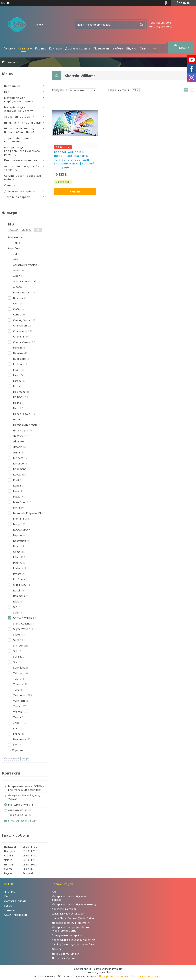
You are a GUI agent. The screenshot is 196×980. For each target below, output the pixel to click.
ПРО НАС (10, 892)
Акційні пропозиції (16, 915)
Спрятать (18, 750)
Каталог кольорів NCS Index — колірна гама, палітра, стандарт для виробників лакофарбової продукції (74, 160)
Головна (9, 48)
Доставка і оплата (78, 48)
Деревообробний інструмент (17, 140)
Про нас (40, 48)
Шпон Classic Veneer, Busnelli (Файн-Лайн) (19, 130)
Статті (144, 48)
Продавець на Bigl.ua (98, 972)
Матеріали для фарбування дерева (19, 100)
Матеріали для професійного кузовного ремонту (22, 151)
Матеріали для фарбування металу (19, 109)
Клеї (7, 92)
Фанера (10, 185)
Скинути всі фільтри (17, 758)
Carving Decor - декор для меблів (23, 177)
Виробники (12, 86)
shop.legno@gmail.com (22, 821)
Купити (75, 192)
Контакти (55, 48)
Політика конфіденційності (147, 976)
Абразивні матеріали (19, 117)
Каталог (24, 48)
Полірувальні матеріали (21, 160)
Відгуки (131, 48)
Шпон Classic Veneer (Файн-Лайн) (73, 918)
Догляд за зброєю (17, 197)
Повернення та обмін (108, 48)
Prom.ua (117, 969)
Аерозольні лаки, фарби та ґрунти (22, 168)
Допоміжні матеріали (20, 191)
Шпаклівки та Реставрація (23, 123)
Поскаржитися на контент (114, 976)
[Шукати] (141, 25)
